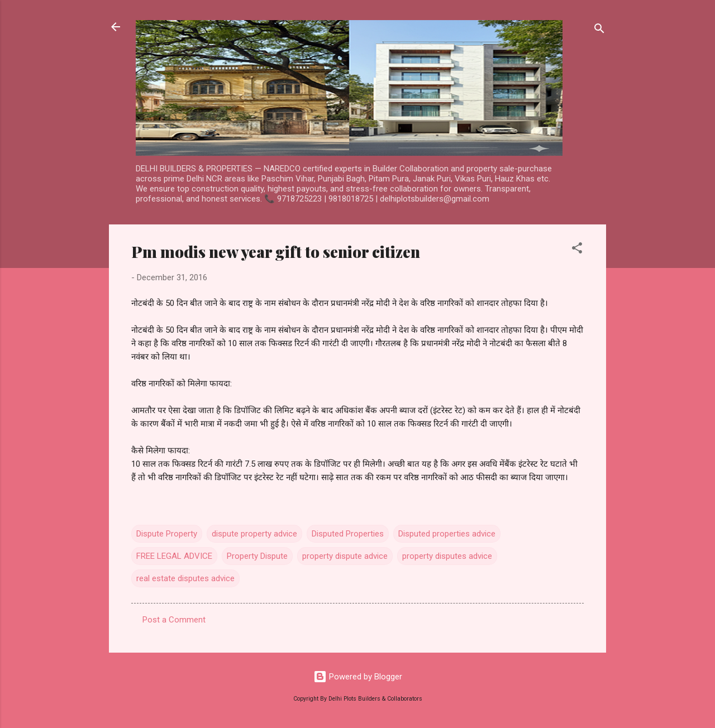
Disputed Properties (348, 534)
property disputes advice (447, 556)
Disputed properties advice (447, 534)
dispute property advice (254, 534)
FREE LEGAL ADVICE (174, 556)
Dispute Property (167, 534)
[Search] (599, 30)
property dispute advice (345, 556)
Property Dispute (257, 556)
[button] (577, 250)
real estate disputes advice (185, 578)
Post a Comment (174, 620)
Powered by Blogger (358, 677)
